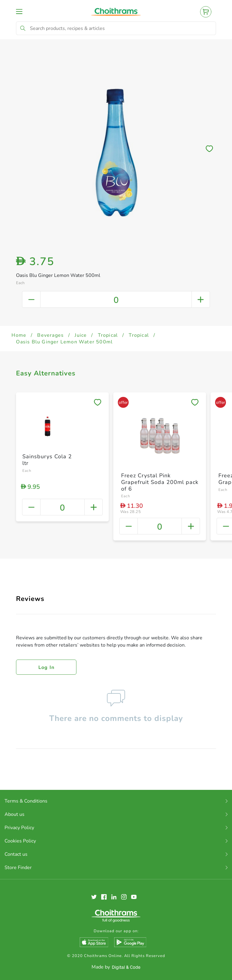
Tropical (108, 335)
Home (19, 335)
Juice (81, 335)
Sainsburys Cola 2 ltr (47, 460)
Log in (47, 667)
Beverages (50, 335)
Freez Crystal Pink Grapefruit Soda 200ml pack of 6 (160, 482)
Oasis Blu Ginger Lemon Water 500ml (64, 342)
